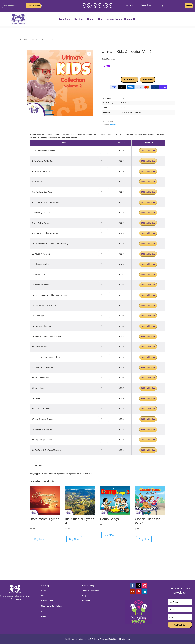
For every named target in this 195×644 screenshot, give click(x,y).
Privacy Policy (88, 586)
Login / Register (130, 5)
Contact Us (130, 19)
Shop (91, 19)
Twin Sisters (65, 19)
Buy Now (148, 80)
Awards (44, 616)
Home (22, 40)
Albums (28, 40)
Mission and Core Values (51, 606)
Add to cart (129, 80)
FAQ (84, 596)
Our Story (80, 19)
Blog (101, 19)
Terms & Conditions (91, 591)
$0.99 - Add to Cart (148, 151)
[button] (89, 54)
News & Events (114, 19)
